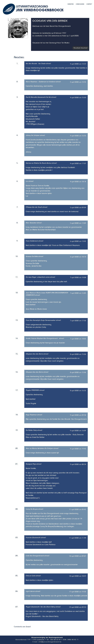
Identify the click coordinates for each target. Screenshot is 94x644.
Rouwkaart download (80, 48)
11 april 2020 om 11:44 (78, 538)
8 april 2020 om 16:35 (78, 391)
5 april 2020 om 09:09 (78, 208)
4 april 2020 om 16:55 (78, 136)
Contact (89, 4)
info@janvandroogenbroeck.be (50, 642)
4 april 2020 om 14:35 (78, 82)
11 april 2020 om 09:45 (78, 509)
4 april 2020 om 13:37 (78, 64)
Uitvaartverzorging (40, 9)
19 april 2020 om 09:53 (78, 607)
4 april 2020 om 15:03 (78, 98)
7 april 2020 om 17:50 (78, 321)
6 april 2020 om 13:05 (78, 241)
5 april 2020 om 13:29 (78, 223)
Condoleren (80, 4)
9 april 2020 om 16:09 (78, 431)
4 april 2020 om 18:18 (78, 182)
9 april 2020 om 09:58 (78, 415)
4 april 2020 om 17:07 (78, 163)
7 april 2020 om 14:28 (78, 277)
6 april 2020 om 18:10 (78, 257)
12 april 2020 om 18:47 (78, 576)
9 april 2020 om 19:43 (78, 449)
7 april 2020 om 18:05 (78, 339)
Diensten (71, 4)
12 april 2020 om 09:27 (78, 556)
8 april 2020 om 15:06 (78, 354)
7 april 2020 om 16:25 (78, 293)
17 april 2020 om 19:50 (78, 592)
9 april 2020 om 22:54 (78, 464)
